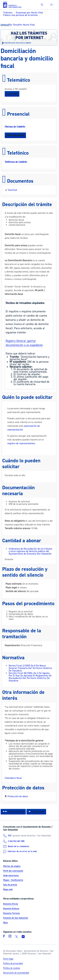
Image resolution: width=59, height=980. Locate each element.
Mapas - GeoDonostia (13, 880)
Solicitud (11, 190)
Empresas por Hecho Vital (29, 13)
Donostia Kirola (11, 904)
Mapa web (8, 889)
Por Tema (14, 25)
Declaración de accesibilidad (16, 973)
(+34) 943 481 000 (16, 841)
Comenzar (12, 94)
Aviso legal (8, 959)
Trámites (8, 13)
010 (10, 836)
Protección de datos (17, 796)
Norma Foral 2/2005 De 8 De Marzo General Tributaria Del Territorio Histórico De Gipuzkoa (30, 668)
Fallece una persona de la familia (20, 15)
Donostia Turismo (11, 913)
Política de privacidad (13, 963)
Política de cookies (12, 968)
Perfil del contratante (13, 871)
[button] (42, 5)
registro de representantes (21, 443)
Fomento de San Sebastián (16, 918)
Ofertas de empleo (12, 866)
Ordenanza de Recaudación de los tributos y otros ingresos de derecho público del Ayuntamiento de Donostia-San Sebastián (30, 551)
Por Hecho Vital (27, 25)
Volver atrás (36, 812)
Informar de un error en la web (22, 851)
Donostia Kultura (11, 909)
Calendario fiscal (13, 778)
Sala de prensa (10, 885)
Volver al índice (13, 812)
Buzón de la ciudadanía (18, 846)
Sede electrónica (11, 876)
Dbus (6, 923)
